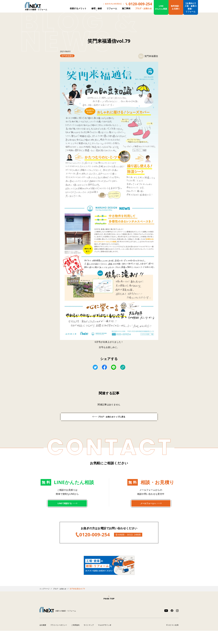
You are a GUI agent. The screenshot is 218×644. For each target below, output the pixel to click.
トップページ (45, 602)
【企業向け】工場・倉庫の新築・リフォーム (191, 7)
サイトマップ (90, 638)
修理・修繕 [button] (97, 8)
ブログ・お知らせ (143, 8)
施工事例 (126, 8)
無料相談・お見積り (176, 7)
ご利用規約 (76, 638)
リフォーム (112, 8)
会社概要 (43, 638)
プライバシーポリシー (59, 638)
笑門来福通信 (68, 56)
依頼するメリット (78, 8)
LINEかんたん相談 (161, 7)
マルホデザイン (105, 638)
